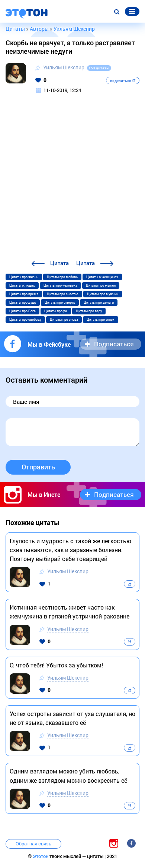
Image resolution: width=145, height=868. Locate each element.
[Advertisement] (72, 183)
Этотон (41, 856)
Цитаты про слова (64, 320)
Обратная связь (33, 844)
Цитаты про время (24, 294)
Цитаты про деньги (99, 303)
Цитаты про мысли (101, 286)
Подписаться (114, 344)
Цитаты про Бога (22, 311)
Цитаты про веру (89, 311)
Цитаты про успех (101, 320)
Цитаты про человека (60, 286)
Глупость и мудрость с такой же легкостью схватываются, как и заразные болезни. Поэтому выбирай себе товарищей (70, 550)
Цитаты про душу (23, 303)
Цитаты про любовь (62, 277)
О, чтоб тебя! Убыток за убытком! (56, 665)
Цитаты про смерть (60, 303)
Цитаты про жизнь (24, 277)
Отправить (38, 467)
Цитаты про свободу (25, 320)
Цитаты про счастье (63, 294)
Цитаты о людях (22, 286)
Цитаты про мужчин (103, 294)
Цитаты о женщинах (102, 277)
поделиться (123, 81)
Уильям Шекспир (64, 67)
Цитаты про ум (56, 311)
